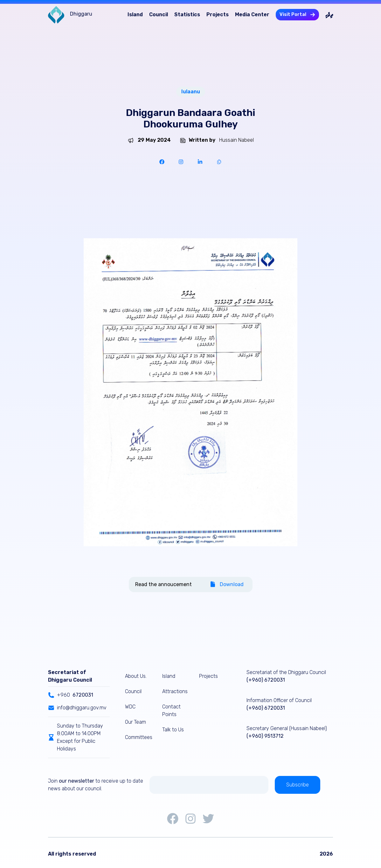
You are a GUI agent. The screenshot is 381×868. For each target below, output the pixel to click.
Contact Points (171, 710)
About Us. (136, 676)
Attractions (175, 691)
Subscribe (298, 785)
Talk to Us (173, 730)
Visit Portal (297, 14)
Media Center (252, 14)
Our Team (135, 722)
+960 (71, 695)
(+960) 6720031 (266, 680)
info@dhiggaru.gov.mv (77, 708)
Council (159, 14)
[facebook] (162, 162)
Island (135, 14)
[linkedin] (200, 162)
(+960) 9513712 (265, 736)
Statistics (187, 14)
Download (227, 584)
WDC (130, 707)
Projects (218, 14)
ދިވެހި (329, 14)
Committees (139, 737)
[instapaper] (181, 162)
